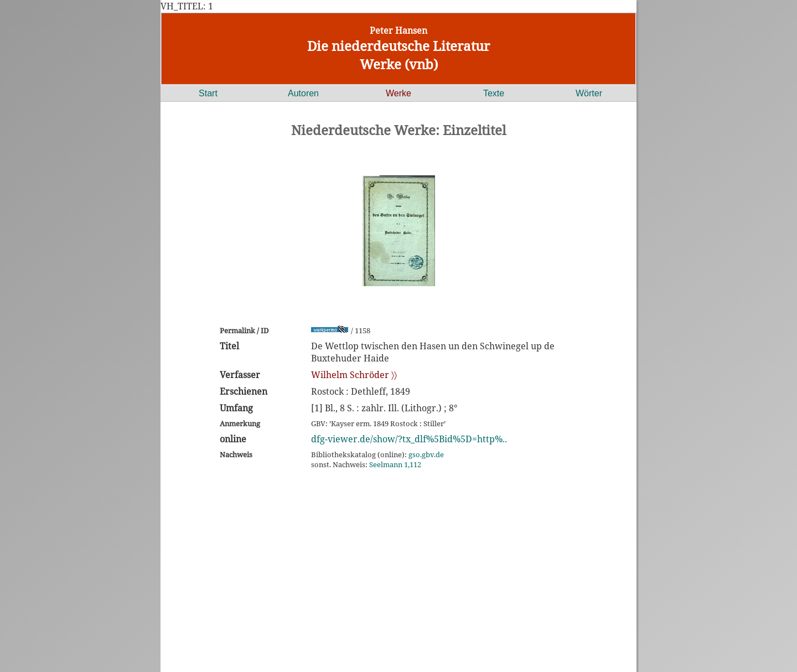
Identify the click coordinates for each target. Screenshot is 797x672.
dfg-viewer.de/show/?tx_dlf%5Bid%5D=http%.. (409, 439)
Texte (494, 93)
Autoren (303, 93)
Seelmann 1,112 (395, 464)
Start (208, 93)
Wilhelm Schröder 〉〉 (354, 375)
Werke (398, 93)
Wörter (589, 93)
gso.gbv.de (426, 454)
